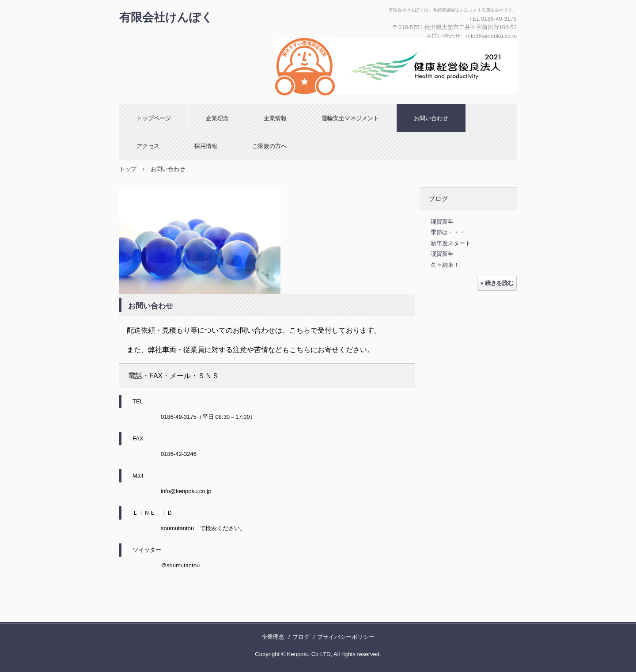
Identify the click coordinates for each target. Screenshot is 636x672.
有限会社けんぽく (166, 17)
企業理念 (217, 118)
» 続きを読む (497, 283)
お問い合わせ (431, 118)
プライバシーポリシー (346, 637)
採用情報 (206, 146)
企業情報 (275, 118)
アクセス (148, 146)
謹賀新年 (442, 222)
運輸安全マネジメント (350, 118)
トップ (128, 169)
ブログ (438, 199)
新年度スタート (451, 243)
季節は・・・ (448, 232)
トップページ (154, 118)
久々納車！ (445, 265)
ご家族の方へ (269, 146)
